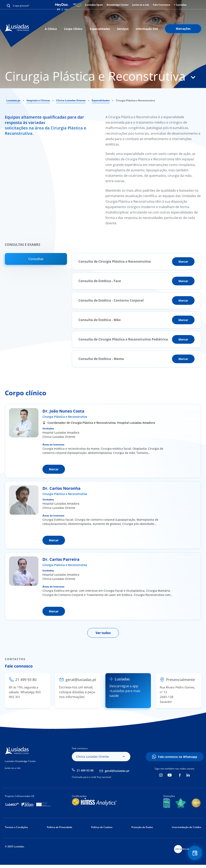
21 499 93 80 (85, 770)
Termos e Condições (16, 827)
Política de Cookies (102, 827)
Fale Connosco (161, 5)
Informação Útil (147, 29)
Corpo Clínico (73, 29)
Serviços (123, 29)
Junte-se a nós (141, 5)
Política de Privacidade (60, 827)
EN (66, 10)
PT (59, 10)
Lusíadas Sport (94, 5)
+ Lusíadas (180, 5)
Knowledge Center (118, 5)
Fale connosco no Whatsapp (178, 757)
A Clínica (51, 29)
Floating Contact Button (195, 853)
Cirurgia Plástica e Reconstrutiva (65, 417)
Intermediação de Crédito (186, 827)
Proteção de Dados (142, 827)
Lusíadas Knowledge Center (20, 761)
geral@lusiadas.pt (117, 771)
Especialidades (100, 29)
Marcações (183, 29)
